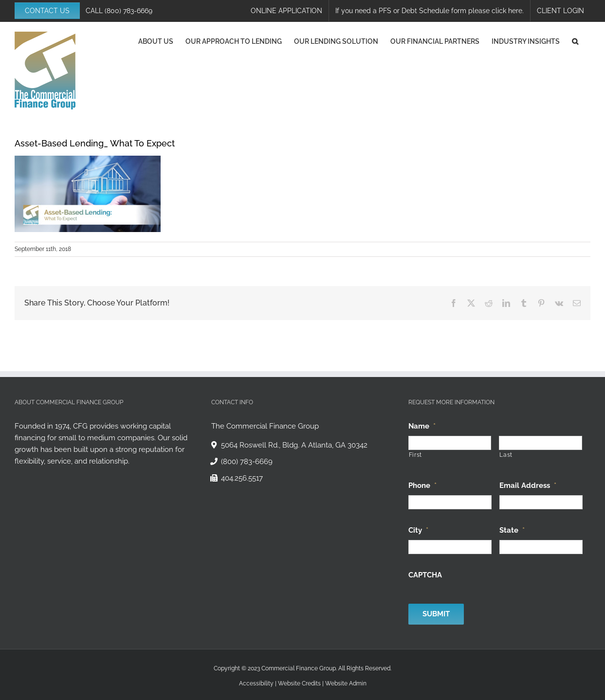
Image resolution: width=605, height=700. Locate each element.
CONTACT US (47, 11)
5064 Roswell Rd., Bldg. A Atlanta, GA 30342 (294, 445)
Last (506, 455)
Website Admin (346, 683)
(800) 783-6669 (128, 11)
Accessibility (256, 683)
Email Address (528, 485)
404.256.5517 (242, 478)
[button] (575, 41)
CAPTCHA (425, 575)
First (415, 455)
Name (422, 426)
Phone (422, 485)
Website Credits (299, 683)
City (418, 530)
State (512, 530)
